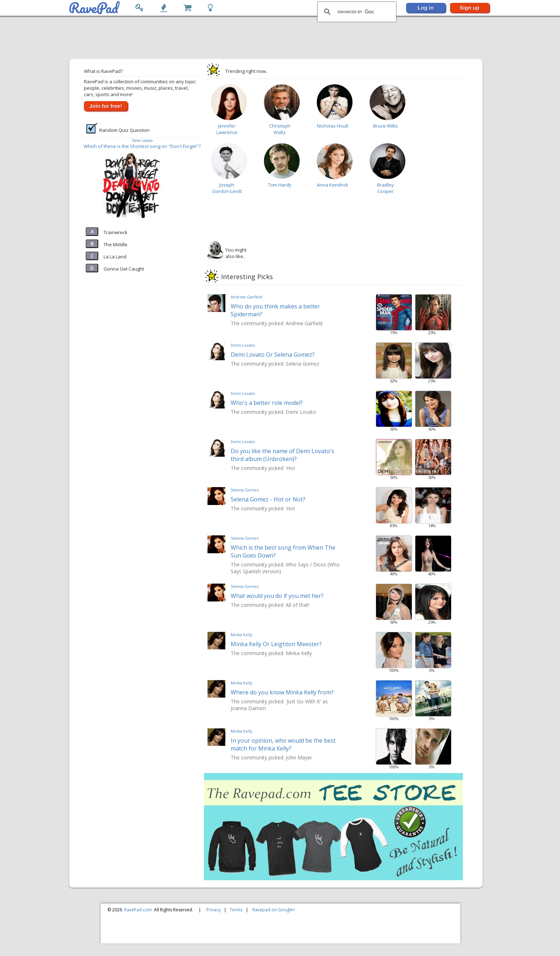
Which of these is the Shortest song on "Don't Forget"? (142, 146)
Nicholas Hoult (333, 126)
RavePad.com (138, 910)
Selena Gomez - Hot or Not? (268, 499)
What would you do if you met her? (277, 596)
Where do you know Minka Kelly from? (282, 692)
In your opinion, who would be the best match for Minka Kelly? (283, 744)
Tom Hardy (280, 185)
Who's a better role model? (267, 403)
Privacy (214, 910)
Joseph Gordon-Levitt (227, 188)
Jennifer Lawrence (227, 129)
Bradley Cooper (386, 188)
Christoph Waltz (280, 129)
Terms (236, 910)
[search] (356, 12)
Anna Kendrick (332, 185)
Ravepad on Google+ (274, 910)
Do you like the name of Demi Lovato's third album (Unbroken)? (282, 455)
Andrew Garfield (246, 297)
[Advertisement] (276, 38)
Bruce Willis (386, 126)
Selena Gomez (245, 490)
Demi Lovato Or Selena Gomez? (273, 355)
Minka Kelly (242, 635)
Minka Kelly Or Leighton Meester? (276, 644)
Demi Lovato (142, 140)
